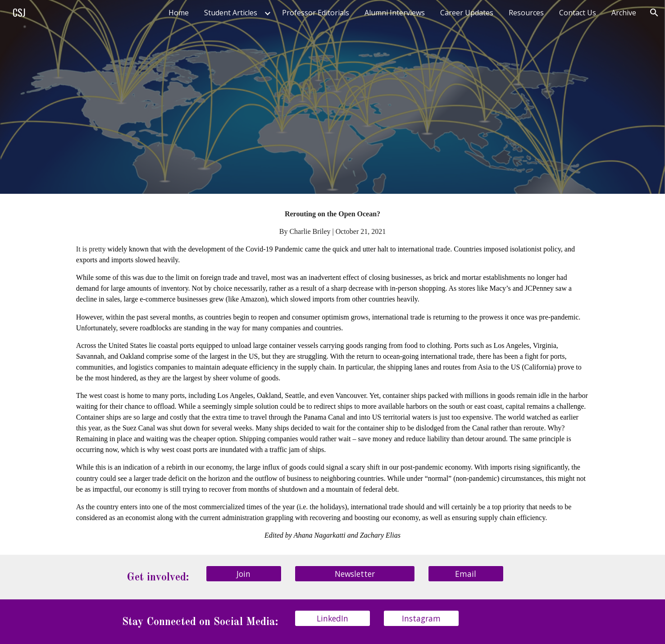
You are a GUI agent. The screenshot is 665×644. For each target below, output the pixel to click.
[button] (654, 13)
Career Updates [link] (467, 13)
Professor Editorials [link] (316, 13)
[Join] (244, 574)
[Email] (466, 574)
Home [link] (179, 13)
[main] (332, 374)
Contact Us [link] (578, 13)
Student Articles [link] (231, 13)
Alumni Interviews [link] (395, 13)
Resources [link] (526, 13)
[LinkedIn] (332, 619)
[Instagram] (421, 619)
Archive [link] (624, 13)
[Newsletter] (355, 574)
